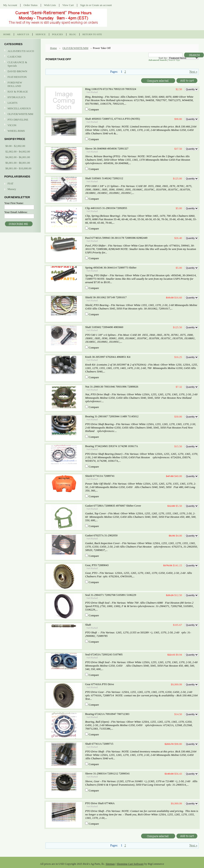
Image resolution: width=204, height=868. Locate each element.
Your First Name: (14, 203)
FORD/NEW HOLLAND (20, 84)
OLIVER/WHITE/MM (20, 114)
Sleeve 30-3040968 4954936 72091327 (107, 149)
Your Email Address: (16, 212)
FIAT (10, 183)
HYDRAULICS (20, 97)
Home (53, 48)
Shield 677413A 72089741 (100, 476)
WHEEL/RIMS (16, 131)
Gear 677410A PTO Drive (100, 684)
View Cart (68, 5)
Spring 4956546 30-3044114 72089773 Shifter (111, 268)
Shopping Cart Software (130, 864)
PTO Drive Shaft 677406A (100, 803)
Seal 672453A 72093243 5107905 (104, 655)
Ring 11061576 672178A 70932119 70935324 (111, 89)
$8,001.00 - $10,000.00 (18, 168)
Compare (94, 109)
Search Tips (174, 60)
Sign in (84, 5)
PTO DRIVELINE (20, 120)
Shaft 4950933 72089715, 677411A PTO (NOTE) (113, 119)
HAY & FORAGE (20, 92)
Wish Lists (50, 5)
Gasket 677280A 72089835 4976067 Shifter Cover (113, 506)
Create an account (102, 5)
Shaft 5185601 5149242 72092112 (104, 178)
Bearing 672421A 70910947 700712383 (107, 714)
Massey (12, 189)
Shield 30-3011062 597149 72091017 (106, 297)
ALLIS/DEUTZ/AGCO (20, 51)
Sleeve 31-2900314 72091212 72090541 (107, 774)
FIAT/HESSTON (20, 77)
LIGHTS (13, 103)
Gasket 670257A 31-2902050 (101, 535)
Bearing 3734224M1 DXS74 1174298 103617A (112, 446)
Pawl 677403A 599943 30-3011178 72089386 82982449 (116, 238)
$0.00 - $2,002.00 (15, 146)
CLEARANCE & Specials (17, 64)
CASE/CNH (20, 57)
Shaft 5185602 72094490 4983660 (104, 327)
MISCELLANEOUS (20, 109)
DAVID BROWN (20, 71)
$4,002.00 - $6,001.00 (18, 157)
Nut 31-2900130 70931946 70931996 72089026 (112, 387)
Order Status (31, 5)
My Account (10, 5)
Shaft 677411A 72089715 (99, 744)
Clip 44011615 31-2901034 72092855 (106, 208)
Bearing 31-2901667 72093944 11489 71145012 (112, 416)
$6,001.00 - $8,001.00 (18, 163)
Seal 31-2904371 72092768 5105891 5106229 (111, 595)
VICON (20, 125)
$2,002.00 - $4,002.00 (18, 151)
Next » (193, 72)
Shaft (88, 625)
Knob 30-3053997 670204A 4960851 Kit (108, 357)
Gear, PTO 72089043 (97, 565)
